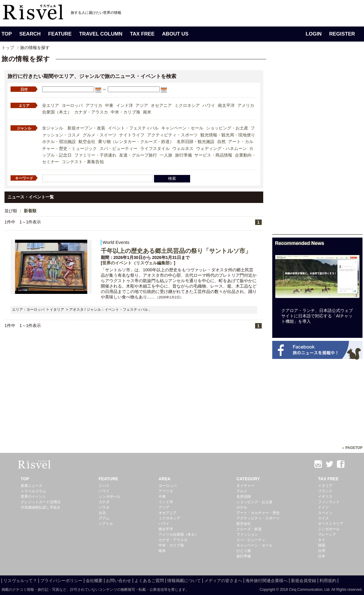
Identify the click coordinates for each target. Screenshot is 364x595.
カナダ (104, 502)
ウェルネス (183, 148)
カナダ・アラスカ (91, 112)
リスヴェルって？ (20, 581)
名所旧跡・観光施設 (196, 142)
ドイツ (323, 507)
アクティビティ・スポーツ (172, 135)
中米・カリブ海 (125, 112)
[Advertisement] (317, 144)
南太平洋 (226, 105)
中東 (109, 105)
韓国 (322, 545)
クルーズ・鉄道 (249, 529)
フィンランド (329, 502)
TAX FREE (142, 34)
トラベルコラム (33, 491)
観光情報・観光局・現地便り (228, 135)
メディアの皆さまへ (223, 581)
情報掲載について (184, 581)
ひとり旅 (244, 551)
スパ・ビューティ (251, 540)
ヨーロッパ (72, 105)
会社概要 (94, 581)
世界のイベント (33, 497)
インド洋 (125, 105)
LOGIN (314, 34)
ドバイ (104, 486)
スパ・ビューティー (119, 148)
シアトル (106, 524)
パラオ (104, 507)
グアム (104, 518)
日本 (322, 556)
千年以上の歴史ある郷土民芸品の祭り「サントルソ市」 (176, 251)
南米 (147, 112)
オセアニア (161, 105)
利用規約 (328, 581)
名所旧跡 (244, 497)
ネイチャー (245, 486)
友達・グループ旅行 (138, 155)
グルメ (242, 491)
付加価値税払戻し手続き (41, 507)
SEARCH (30, 34)
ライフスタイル (155, 148)
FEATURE (60, 34)
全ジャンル (53, 128)
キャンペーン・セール (182, 128)
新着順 (30, 211)
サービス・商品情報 (213, 155)
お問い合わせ (119, 581)
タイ (322, 540)
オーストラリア (331, 524)
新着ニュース (32, 486)
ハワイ (209, 105)
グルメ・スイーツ (100, 135)
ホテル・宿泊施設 (59, 142)
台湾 (322, 551)
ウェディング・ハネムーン (221, 148)
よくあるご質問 (149, 581)
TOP (7, 34)
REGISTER (342, 34)
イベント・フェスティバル (133, 128)
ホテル (242, 507)
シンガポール (110, 497)
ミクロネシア (187, 105)
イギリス (325, 497)
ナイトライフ (132, 135)
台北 (102, 513)
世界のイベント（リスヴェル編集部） (138, 263)
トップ (8, 48)
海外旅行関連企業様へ (267, 581)
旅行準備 (184, 155)
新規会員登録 (304, 581)
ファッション (247, 534)
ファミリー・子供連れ (95, 155)
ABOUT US (175, 34)
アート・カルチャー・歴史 (258, 513)
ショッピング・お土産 (227, 128)
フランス (325, 491)
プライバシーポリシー (61, 581)
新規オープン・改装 (86, 128)
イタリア (325, 486)
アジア (142, 105)
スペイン (325, 513)
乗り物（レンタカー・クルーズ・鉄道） (136, 142)
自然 (221, 142)
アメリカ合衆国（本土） (178, 534)
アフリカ (94, 105)
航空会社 (87, 142)
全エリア (51, 105)
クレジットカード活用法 (41, 502)
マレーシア (327, 534)
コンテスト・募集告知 (83, 162)
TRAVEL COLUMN (101, 34)
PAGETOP (354, 448)
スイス (323, 518)
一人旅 (166, 155)
